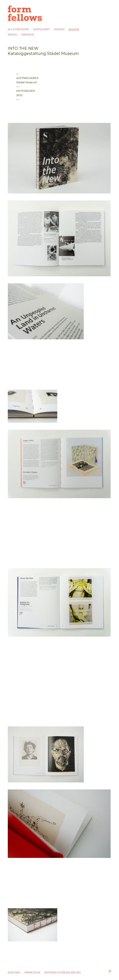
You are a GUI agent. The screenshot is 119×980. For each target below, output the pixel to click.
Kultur (74, 29)
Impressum (32, 972)
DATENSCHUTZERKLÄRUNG (62, 972)
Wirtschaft (41, 29)
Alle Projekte (18, 29)
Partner (28, 35)
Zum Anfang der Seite (107, 971)
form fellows (25, 13)
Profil (13, 35)
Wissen (59, 29)
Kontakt (14, 972)
